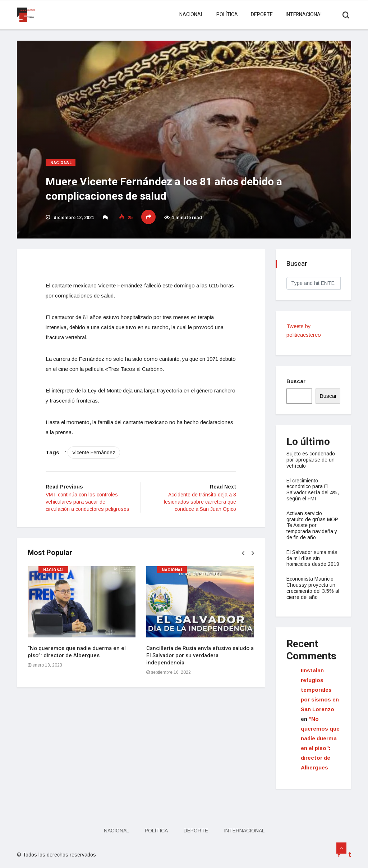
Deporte (262, 15)
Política (227, 15)
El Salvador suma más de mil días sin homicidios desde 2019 (313, 558)
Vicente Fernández (94, 453)
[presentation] (243, 553)
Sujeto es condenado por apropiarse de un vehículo (311, 460)
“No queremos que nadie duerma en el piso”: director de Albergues (77, 652)
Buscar (296, 381)
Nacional (191, 15)
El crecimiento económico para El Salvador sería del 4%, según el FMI (313, 490)
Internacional (304, 15)
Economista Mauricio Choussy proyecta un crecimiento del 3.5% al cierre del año (313, 588)
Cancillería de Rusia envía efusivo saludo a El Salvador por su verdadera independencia (200, 655)
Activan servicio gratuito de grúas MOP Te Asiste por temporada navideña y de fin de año (312, 525)
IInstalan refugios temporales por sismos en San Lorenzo (320, 690)
